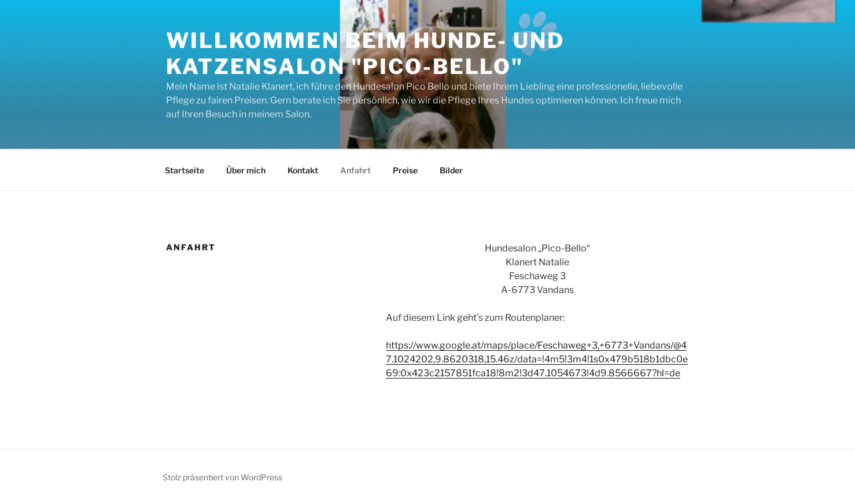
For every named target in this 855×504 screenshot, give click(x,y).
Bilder (451, 170)
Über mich (246, 170)
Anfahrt (355, 170)
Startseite (185, 170)
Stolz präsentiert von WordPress (222, 477)
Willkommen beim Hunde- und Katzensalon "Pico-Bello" (365, 53)
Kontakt (303, 170)
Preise (405, 170)
